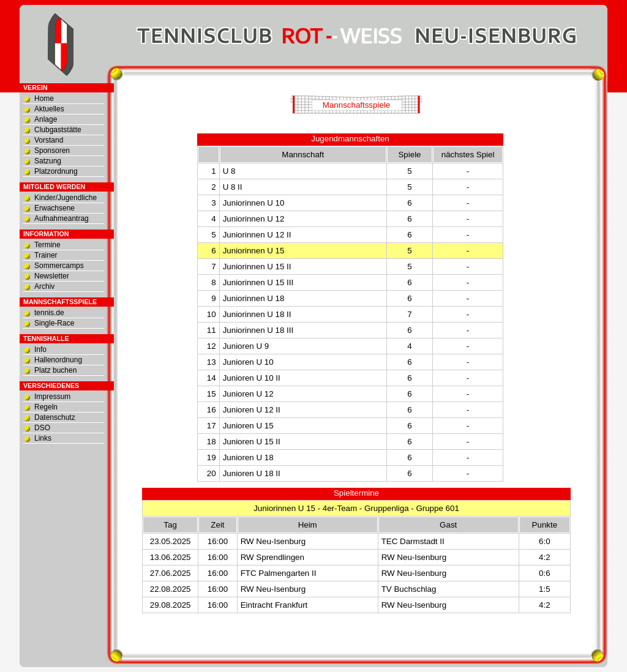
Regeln (46, 407)
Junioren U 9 (246, 346)
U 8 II (233, 187)
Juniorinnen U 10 (254, 203)
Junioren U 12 (248, 394)
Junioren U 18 (248, 457)
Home (44, 99)
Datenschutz (55, 417)
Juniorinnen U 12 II (257, 235)
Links (43, 438)
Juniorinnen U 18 (254, 298)
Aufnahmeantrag (62, 218)
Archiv (44, 286)
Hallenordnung (58, 360)
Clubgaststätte (58, 130)
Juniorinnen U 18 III (258, 330)
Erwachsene (54, 208)
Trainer (46, 255)
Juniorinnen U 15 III (258, 282)
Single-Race (54, 323)
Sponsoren (52, 151)
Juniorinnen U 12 (254, 219)
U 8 (229, 171)
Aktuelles (49, 109)
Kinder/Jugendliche (66, 198)
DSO (42, 428)
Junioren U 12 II (252, 410)
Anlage (46, 119)
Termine (47, 245)
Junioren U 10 (248, 362)
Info (40, 349)
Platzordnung (56, 171)
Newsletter (52, 276)
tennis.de (49, 313)
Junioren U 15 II (252, 442)
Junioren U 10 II (252, 378)
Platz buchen (55, 370)
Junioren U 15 (248, 426)
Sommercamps (59, 266)
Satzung (48, 161)
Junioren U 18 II (252, 473)
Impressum (52, 397)
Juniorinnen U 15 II (257, 267)
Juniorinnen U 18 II (257, 314)
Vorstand (49, 140)
